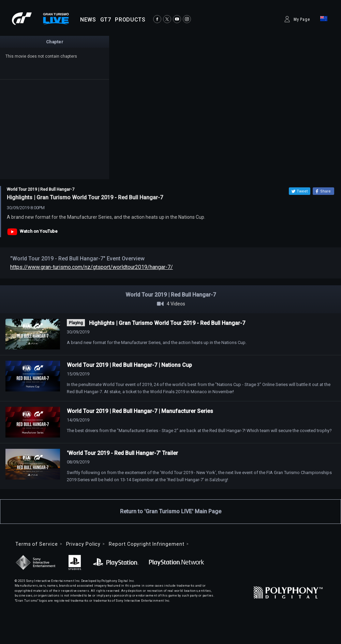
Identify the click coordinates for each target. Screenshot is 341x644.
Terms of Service (37, 544)
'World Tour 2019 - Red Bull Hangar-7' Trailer (122, 453)
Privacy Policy (84, 544)
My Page (302, 19)
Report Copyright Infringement (146, 544)
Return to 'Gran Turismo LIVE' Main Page (171, 511)
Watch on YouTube (39, 231)
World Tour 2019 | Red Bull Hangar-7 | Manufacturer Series (140, 411)
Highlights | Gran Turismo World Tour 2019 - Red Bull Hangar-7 (167, 323)
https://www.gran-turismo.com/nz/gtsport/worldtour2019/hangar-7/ (92, 267)
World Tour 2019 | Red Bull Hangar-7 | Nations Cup (129, 365)
